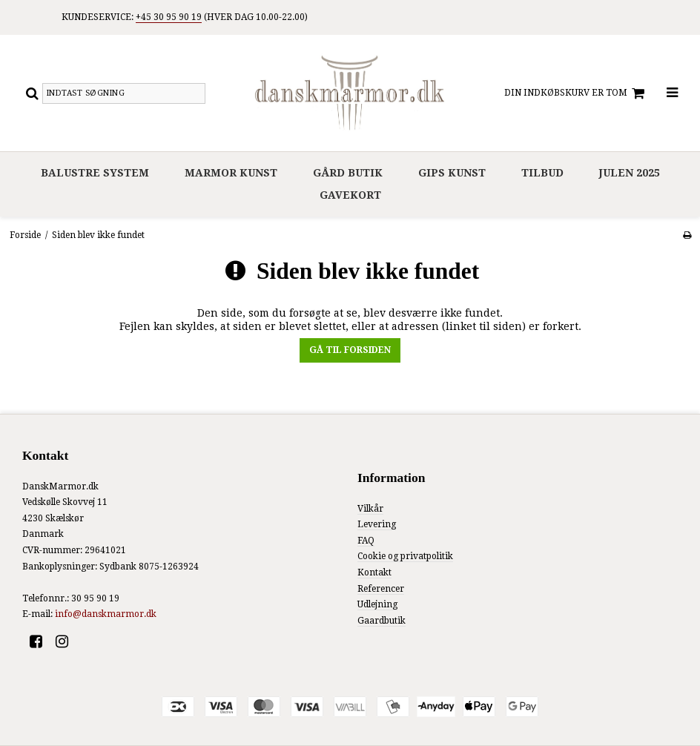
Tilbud (542, 173)
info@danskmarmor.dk (106, 614)
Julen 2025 (630, 173)
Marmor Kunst (231, 173)
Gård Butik (348, 173)
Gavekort (350, 195)
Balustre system (95, 173)
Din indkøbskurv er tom (577, 93)
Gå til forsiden (350, 350)
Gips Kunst (452, 173)
